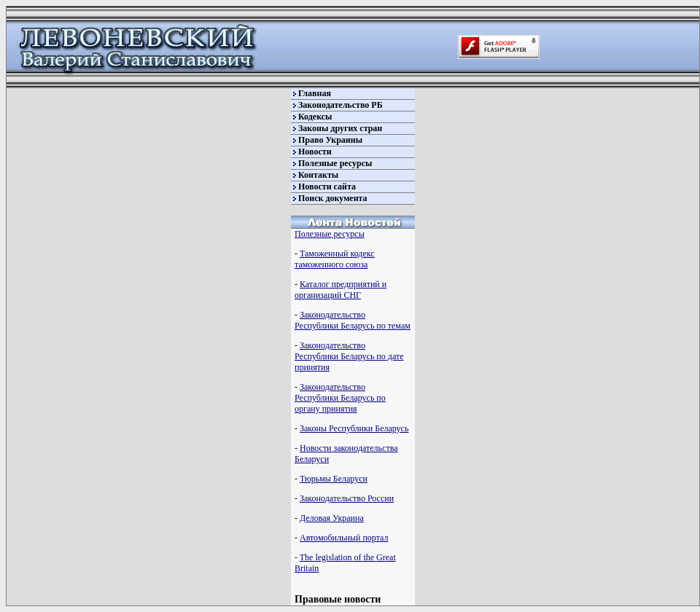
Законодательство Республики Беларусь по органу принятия (340, 398)
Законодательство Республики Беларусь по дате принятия (349, 356)
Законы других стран (340, 128)
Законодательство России (347, 498)
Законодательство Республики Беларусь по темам (353, 320)
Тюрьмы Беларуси (334, 479)
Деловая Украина (332, 518)
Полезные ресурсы (335, 163)
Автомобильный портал (344, 538)
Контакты (318, 175)
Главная (315, 93)
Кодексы (315, 117)
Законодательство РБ (341, 105)
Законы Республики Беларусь (354, 428)
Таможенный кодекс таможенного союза (335, 259)
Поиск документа (333, 198)
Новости (315, 152)
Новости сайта (327, 187)
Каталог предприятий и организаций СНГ (341, 290)
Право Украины (330, 140)
